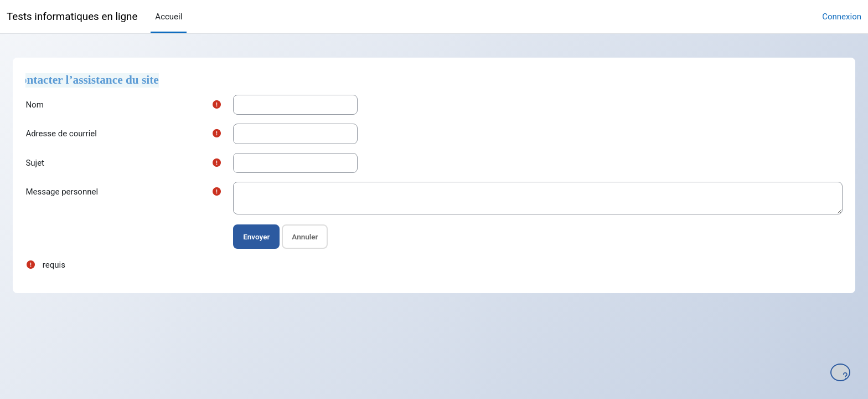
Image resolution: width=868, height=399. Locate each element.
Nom (59, 105)
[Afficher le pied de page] (840, 372)
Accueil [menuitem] (169, 17)
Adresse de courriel (86, 134)
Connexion (842, 17)
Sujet (60, 163)
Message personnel (87, 192)
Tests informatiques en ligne (72, 17)
